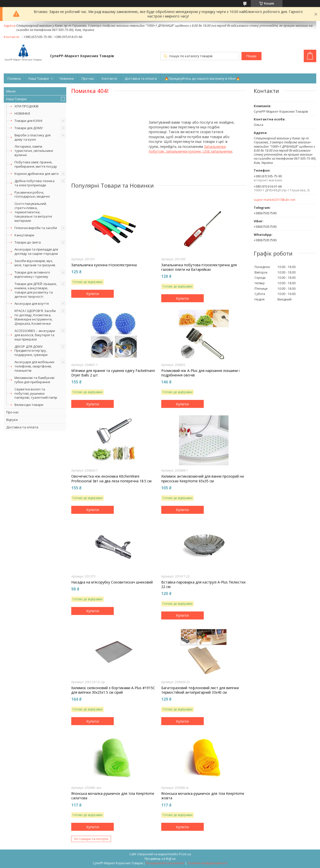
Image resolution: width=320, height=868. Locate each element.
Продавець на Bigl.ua (160, 859)
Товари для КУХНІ (28, 121)
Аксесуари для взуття (32, 303)
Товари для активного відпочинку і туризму (32, 274)
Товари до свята (28, 242)
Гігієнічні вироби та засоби (36, 228)
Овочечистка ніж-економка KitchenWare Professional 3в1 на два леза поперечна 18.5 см (111, 479)
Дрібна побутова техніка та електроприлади (34, 183)
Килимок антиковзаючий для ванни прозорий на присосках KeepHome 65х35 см (202, 479)
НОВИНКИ (22, 113)
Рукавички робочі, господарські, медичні (32, 194)
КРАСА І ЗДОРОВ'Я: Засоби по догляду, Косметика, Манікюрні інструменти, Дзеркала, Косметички (35, 317)
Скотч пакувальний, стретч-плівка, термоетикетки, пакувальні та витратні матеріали (33, 212)
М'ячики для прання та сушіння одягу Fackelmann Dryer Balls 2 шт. (113, 373)
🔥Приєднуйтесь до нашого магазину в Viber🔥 (202, 78)
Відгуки (12, 420)
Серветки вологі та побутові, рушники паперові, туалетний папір (36, 393)
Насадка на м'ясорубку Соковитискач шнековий (112, 582)
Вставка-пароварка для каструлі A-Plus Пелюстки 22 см (203, 584)
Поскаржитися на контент (165, 863)
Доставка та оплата (141, 78)
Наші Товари (39, 78)
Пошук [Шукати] (251, 56)
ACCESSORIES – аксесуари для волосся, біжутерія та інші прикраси (35, 335)
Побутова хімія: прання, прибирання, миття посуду (36, 164)
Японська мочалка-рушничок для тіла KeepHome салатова (113, 796)
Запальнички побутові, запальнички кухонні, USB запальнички (190, 149)
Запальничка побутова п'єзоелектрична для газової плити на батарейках (199, 267)
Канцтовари (24, 235)
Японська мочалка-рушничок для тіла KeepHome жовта (203, 796)
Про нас (88, 78)
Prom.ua (185, 854)
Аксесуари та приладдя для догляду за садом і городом (36, 251)
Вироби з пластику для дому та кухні (32, 137)
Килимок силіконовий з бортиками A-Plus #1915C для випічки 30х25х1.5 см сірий (113, 690)
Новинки (67, 78)
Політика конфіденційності (207, 863)
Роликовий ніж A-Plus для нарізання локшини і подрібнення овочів (200, 373)
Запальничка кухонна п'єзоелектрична (104, 265)
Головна (14, 78)
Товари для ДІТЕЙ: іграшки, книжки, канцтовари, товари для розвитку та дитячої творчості (36, 290)
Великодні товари (29, 405)
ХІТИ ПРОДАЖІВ (26, 106)
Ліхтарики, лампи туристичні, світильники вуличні (34, 151)
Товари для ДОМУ (29, 128)
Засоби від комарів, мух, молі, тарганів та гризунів (35, 263)
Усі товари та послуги (91, 839)
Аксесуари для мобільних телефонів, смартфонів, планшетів (34, 366)
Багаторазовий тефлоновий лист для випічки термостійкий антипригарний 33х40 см (200, 690)
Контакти (109, 78)
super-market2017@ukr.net (274, 200)
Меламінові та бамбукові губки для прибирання (34, 380)
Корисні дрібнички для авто (37, 174)
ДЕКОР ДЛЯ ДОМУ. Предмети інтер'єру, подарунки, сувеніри (31, 351)
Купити (93, 293)
